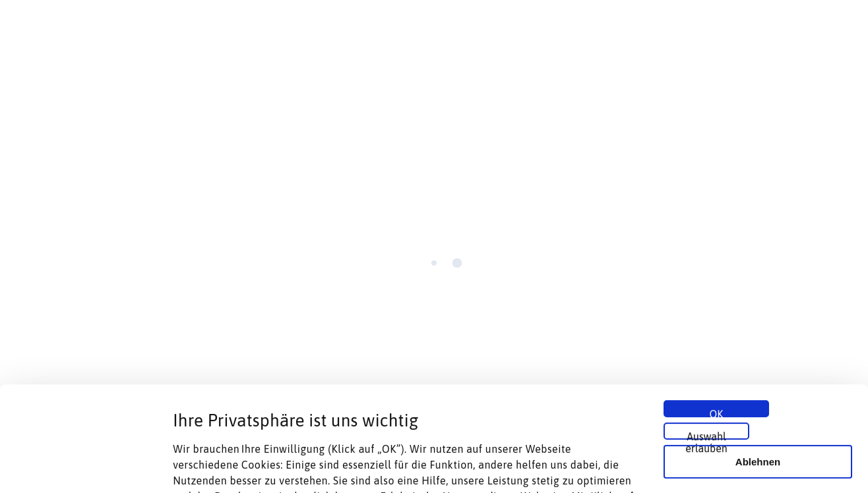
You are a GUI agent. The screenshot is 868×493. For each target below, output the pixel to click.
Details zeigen (701, 467)
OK (717, 314)
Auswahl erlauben (706, 337)
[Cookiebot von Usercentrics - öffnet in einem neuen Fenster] (85, 467)
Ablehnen (758, 363)
